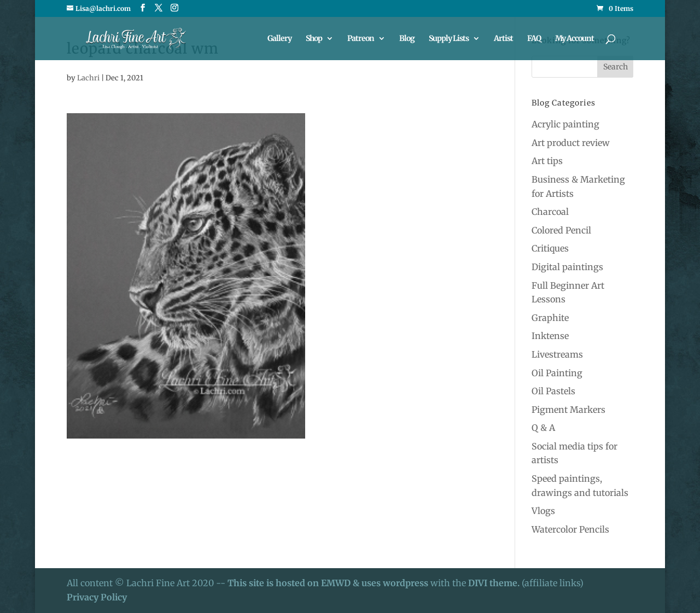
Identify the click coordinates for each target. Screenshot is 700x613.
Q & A (543, 428)
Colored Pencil (561, 230)
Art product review (571, 143)
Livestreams (557, 354)
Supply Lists (449, 39)
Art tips (547, 161)
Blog (407, 39)
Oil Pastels (553, 391)
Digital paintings (567, 267)
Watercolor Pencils (570, 529)
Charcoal (550, 212)
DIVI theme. (495, 583)
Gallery (279, 39)
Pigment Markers (568, 410)
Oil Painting (557, 373)
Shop (314, 39)
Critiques (550, 248)
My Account (574, 39)
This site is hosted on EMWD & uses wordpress (328, 583)
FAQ (534, 39)
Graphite (550, 318)
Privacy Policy (97, 597)
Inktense (550, 336)
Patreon (361, 39)
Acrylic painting (565, 124)
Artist (503, 39)
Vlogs (543, 511)
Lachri (88, 78)
